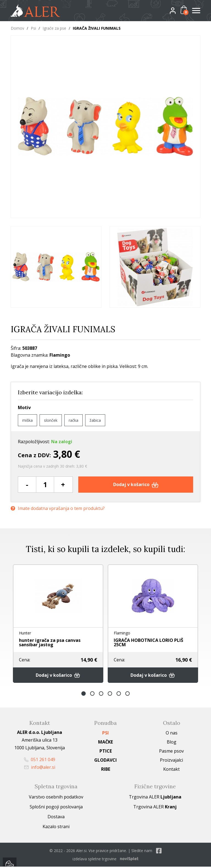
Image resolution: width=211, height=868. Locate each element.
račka (73, 420)
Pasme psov (171, 752)
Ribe (106, 770)
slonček (51, 420)
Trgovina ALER (155, 798)
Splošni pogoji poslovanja (56, 808)
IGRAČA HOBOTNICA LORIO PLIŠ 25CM (148, 643)
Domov (17, 28)
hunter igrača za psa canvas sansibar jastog (50, 643)
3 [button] (101, 695)
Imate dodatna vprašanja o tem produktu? (58, 508)
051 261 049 (40, 761)
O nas (172, 734)
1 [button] (84, 695)
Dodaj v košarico (136, 484)
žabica (95, 420)
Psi (33, 28)
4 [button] (110, 695)
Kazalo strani (56, 828)
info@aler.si (40, 769)
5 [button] (119, 695)
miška (27, 420)
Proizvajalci (171, 761)
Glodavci (105, 761)
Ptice (106, 752)
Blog (172, 743)
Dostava (56, 818)
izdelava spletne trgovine (95, 860)
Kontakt (171, 770)
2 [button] (92, 695)
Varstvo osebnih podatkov (56, 798)
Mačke (105, 743)
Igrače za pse (54, 28)
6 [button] (127, 695)
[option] (56, 267)
